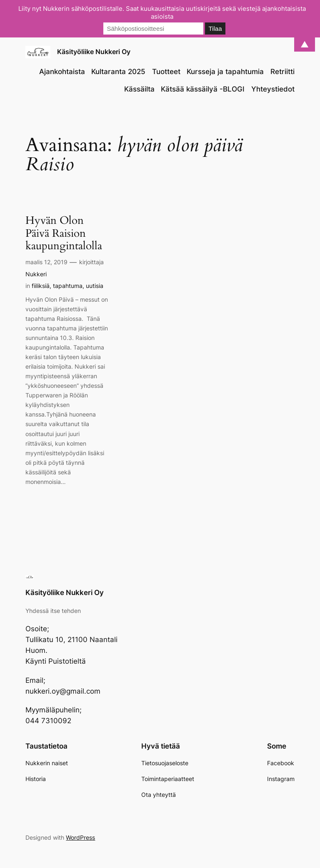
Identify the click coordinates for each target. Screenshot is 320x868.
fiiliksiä (41, 286)
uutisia (95, 286)
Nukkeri (36, 274)
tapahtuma (68, 286)
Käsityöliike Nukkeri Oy (94, 52)
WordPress (80, 837)
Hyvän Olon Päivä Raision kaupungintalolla (64, 233)
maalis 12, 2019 (46, 262)
